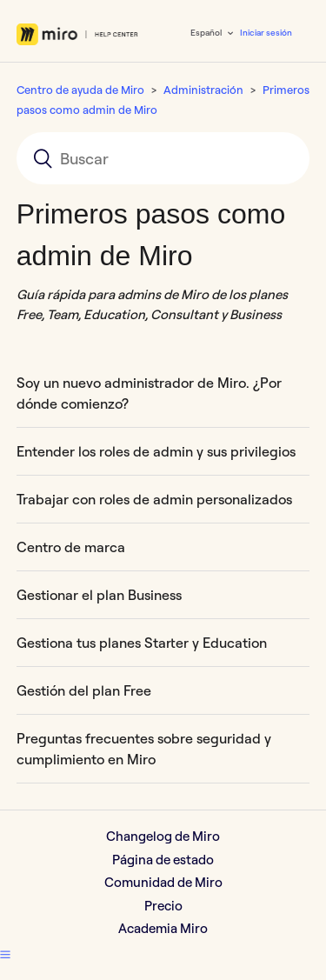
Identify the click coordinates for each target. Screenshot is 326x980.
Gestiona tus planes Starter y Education (142, 643)
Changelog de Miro (163, 836)
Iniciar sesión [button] (266, 33)
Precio (163, 906)
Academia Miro (163, 928)
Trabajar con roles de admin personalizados (154, 499)
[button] (5, 955)
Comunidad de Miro (163, 882)
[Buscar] (163, 158)
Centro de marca (71, 547)
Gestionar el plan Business (99, 595)
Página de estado (163, 860)
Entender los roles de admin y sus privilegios (156, 451)
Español (207, 33)
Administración (203, 90)
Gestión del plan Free (84, 690)
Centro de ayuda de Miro (80, 90)
